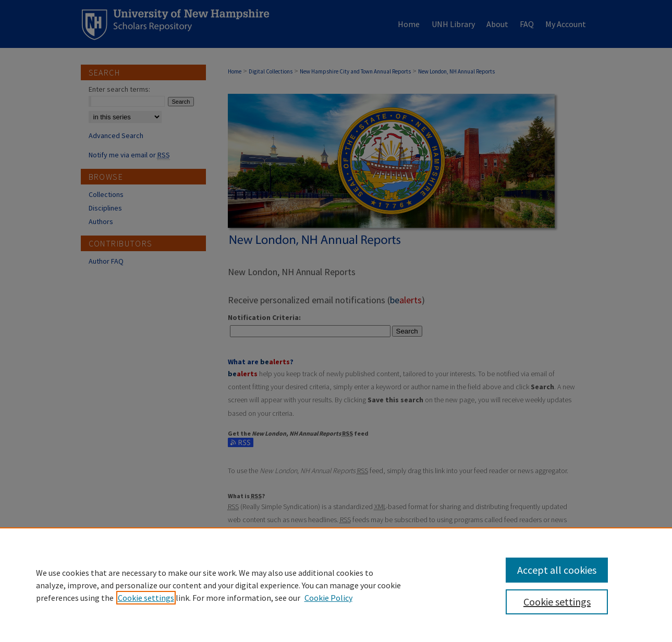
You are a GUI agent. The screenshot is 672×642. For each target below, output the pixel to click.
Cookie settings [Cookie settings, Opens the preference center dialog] (557, 602)
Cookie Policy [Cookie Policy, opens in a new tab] (328, 598)
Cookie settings (146, 598)
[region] (336, 585)
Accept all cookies (557, 570)
